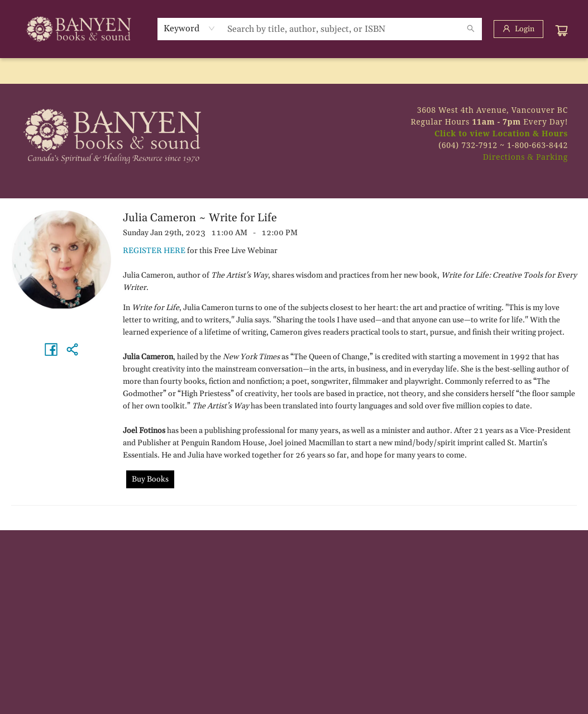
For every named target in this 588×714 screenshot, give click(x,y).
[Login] (518, 29)
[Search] (471, 29)
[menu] (294, 71)
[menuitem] (24, 71)
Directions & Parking (525, 157)
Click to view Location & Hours (501, 133)
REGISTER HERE (154, 251)
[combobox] (190, 28)
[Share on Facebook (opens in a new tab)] (51, 349)
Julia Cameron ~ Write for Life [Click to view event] (200, 218)
